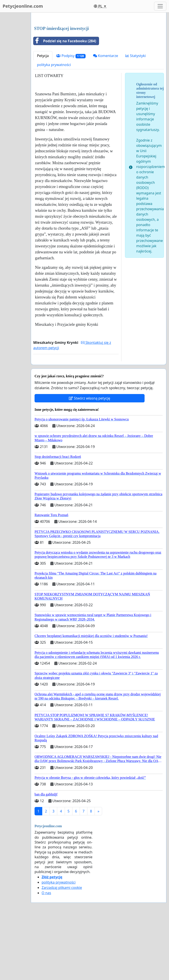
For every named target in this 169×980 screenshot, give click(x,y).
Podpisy (71, 117)
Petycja (43, 117)
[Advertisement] (99, 50)
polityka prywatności (54, 126)
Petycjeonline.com (23, 6)
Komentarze (106, 117)
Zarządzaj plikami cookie (62, 949)
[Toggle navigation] (160, 6)
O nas (46, 954)
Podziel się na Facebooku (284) (65, 103)
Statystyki (136, 117)
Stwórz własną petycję (89, 460)
